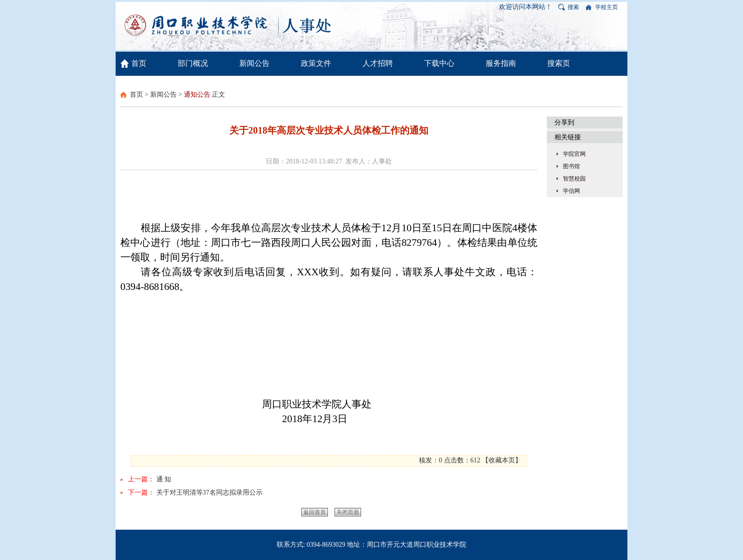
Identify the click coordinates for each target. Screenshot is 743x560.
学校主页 (607, 7)
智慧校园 (574, 179)
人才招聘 (378, 63)
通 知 (164, 479)
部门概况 (193, 63)
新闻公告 (254, 63)
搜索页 (559, 63)
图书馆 (571, 166)
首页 (139, 63)
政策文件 (316, 63)
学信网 (571, 191)
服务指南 (501, 63)
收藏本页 (502, 460)
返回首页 (315, 512)
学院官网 (574, 154)
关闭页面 (348, 512)
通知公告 (197, 95)
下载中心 (439, 63)
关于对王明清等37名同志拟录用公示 (209, 492)
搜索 (573, 7)
